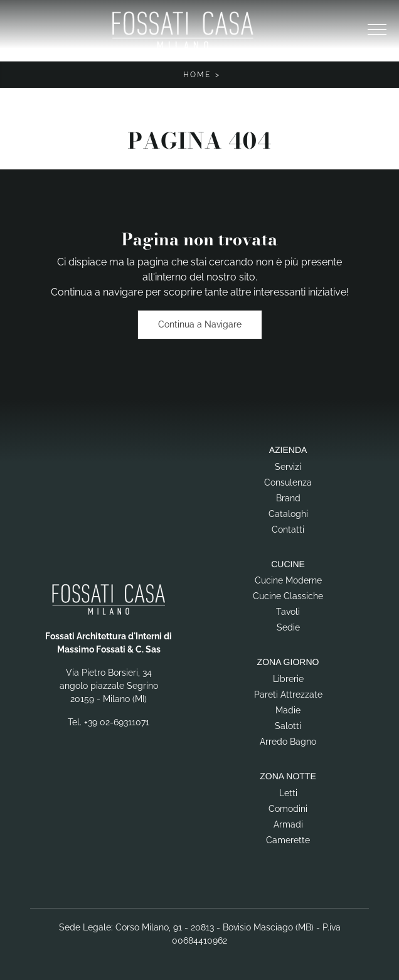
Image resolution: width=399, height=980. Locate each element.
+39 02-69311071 (117, 722)
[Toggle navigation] (377, 30)
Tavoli (288, 612)
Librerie (288, 679)
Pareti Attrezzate (288, 695)
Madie (288, 710)
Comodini (288, 809)
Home (197, 75)
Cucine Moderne (288, 580)
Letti (288, 793)
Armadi (288, 824)
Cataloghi (288, 514)
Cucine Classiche (288, 596)
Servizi (288, 467)
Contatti (288, 530)
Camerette (288, 840)
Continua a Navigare (200, 324)
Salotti (288, 726)
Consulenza (288, 482)
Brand (288, 498)
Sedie (288, 627)
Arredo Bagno (288, 742)
